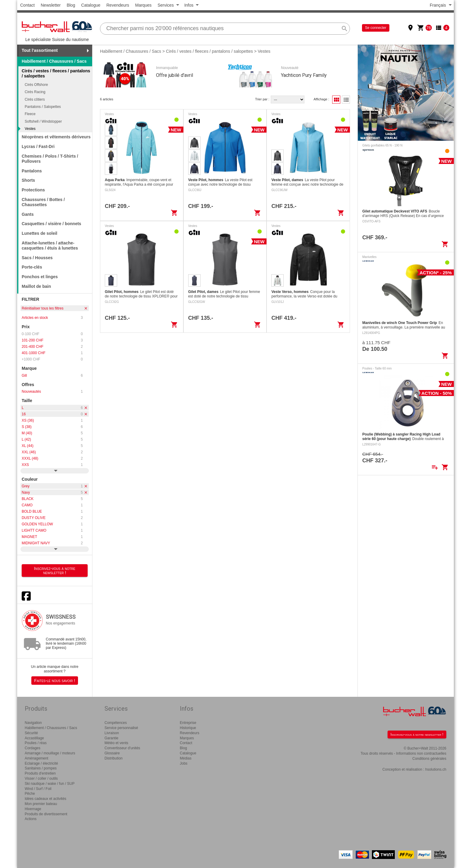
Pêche (30, 794)
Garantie (111, 738)
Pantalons (32, 171)
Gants (28, 214)
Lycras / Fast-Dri (38, 146)
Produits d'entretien (40, 773)
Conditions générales (429, 759)
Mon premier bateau (41, 804)
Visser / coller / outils (41, 778)
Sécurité (31, 733)
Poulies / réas (36, 743)
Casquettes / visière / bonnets (51, 224)
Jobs (184, 763)
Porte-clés (32, 267)
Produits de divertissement (46, 814)
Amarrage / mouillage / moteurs (50, 753)
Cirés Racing (35, 92)
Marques (143, 5)
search (345, 29)
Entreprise (188, 723)
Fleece (30, 114)
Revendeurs (118, 5)
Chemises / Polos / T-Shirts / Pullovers (50, 159)
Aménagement (36, 758)
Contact (27, 5)
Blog (71, 5)
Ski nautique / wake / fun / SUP (50, 784)
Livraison (112, 733)
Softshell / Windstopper (43, 121)
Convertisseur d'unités (122, 748)
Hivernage (33, 809)
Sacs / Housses (37, 258)
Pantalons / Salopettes (43, 107)
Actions (31, 819)
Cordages (33, 748)
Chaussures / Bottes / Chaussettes (43, 202)
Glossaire (112, 753)
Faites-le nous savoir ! (55, 681)
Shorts (28, 180)
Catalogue (91, 5)
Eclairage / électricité (41, 763)
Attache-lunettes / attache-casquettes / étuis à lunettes (50, 245)
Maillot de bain (36, 286)
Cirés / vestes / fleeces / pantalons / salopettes (209, 51)
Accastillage (34, 738)
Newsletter (51, 5)
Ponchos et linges (40, 277)
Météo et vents (116, 743)
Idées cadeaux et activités (45, 799)
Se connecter (376, 28)
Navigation (33, 723)
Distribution (114, 758)
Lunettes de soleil (39, 233)
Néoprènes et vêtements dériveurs (56, 137)
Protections (33, 190)
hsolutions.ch (436, 769)
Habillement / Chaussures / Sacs (54, 61)
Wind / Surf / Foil (38, 789)
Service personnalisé (121, 728)
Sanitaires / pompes (41, 768)
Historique (188, 728)
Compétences (116, 723)
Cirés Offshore (36, 85)
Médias (186, 758)
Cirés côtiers (35, 99)
